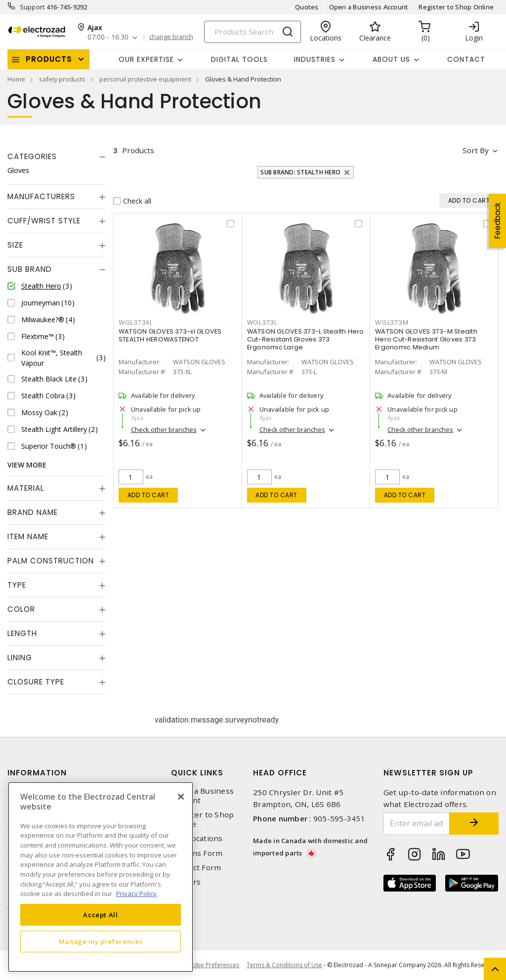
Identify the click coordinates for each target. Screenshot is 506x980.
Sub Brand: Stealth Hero (300, 172)
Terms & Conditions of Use (284, 965)
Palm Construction (51, 561)
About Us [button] (391, 59)
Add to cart (148, 495)
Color (21, 609)
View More (27, 465)
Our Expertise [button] (146, 59)
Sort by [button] (476, 150)
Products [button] (49, 59)
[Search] (253, 32)
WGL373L (262, 322)
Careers (186, 882)
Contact (466, 59)
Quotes (307, 7)
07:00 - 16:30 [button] (108, 37)
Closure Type (36, 682)
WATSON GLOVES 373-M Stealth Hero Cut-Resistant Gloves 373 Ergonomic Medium (426, 339)
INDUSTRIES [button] (315, 59)
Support (32, 7)
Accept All (101, 915)
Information (37, 773)
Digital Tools (239, 59)
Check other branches (164, 429)
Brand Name (33, 512)
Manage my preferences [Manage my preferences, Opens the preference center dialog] (101, 941)
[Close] (181, 797)
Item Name (28, 536)
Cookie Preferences (212, 965)
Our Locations (197, 838)
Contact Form (196, 868)
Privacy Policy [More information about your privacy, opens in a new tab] (136, 894)
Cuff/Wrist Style (44, 221)
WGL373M (392, 322)
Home (16, 79)
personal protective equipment (145, 79)
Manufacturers (41, 196)
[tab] (57, 157)
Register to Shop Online (456, 7)
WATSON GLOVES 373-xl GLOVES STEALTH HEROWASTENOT (170, 335)
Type (17, 585)
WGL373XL (136, 322)
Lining (20, 658)
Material (26, 488)
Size (15, 245)
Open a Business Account (369, 7)
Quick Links (197, 773)
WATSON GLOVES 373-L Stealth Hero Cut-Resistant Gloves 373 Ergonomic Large (306, 339)
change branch (171, 37)
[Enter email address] (417, 824)
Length (22, 633)
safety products (62, 79)
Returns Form (197, 853)
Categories (32, 156)
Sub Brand (30, 269)
